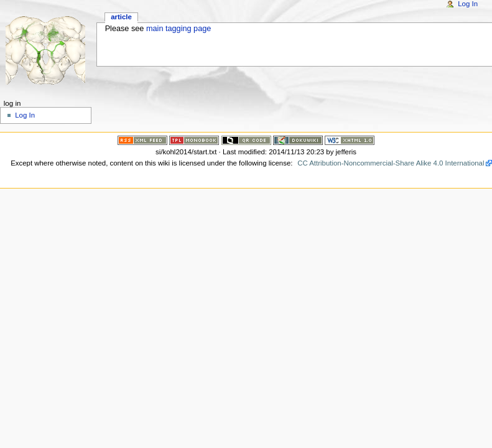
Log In (468, 4)
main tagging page (179, 29)
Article (121, 17)
